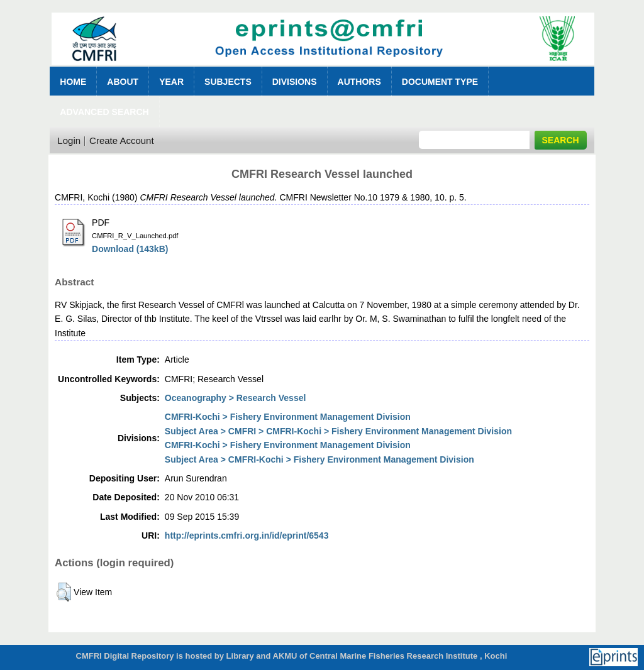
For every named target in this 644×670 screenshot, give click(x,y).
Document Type (440, 82)
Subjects (228, 82)
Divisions (295, 82)
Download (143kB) (130, 249)
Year (171, 82)
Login (69, 140)
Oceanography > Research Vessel (236, 398)
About (123, 82)
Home (73, 82)
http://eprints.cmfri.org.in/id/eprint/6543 (247, 535)
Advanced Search (104, 112)
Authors (359, 82)
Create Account (122, 140)
